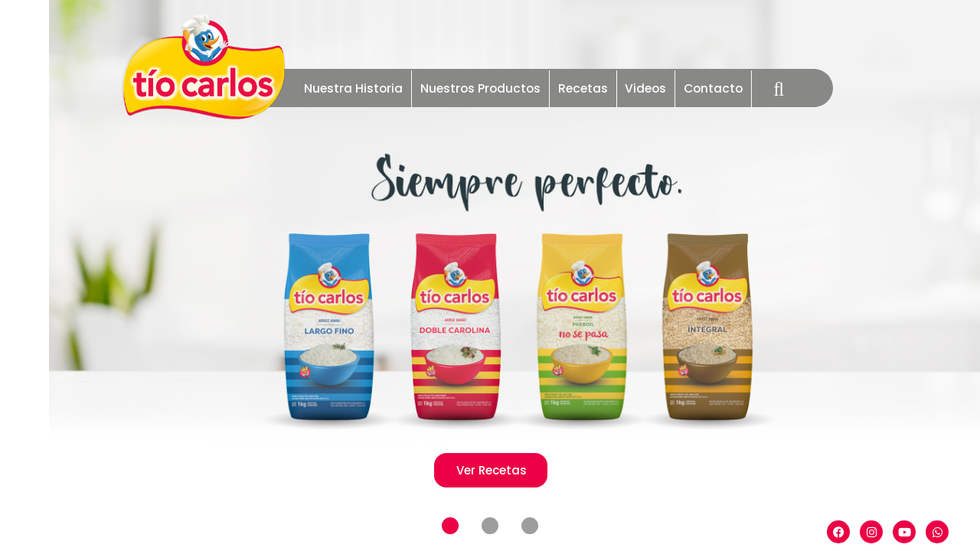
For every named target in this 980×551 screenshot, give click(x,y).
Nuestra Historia (353, 88)
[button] (450, 527)
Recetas (583, 88)
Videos (645, 88)
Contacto (713, 88)
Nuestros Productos (480, 88)
